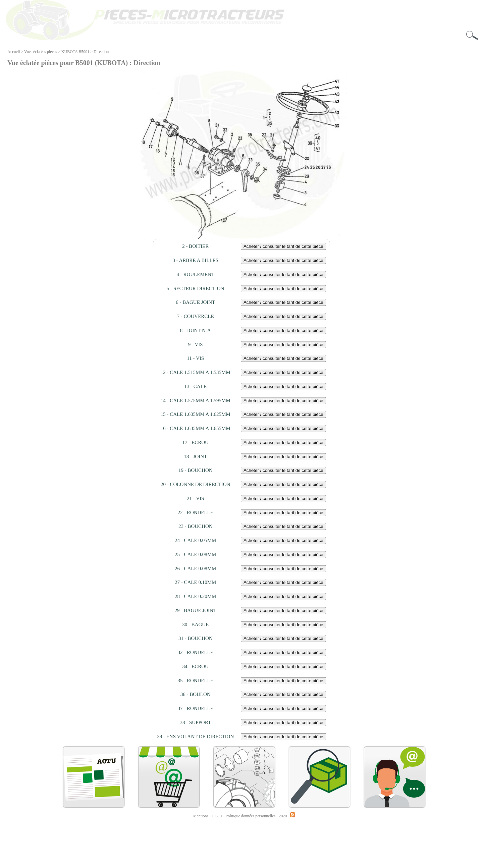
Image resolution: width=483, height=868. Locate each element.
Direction (101, 52)
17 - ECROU (196, 442)
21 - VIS (195, 498)
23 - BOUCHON (196, 526)
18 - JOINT (195, 456)
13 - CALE (195, 386)
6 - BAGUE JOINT (195, 302)
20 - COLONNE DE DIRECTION (195, 484)
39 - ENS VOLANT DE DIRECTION (195, 737)
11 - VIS (195, 358)
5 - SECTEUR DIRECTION (195, 288)
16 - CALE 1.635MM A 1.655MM (196, 428)
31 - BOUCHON (196, 638)
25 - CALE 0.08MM (195, 554)
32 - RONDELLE (195, 652)
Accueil (14, 52)
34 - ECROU (196, 666)
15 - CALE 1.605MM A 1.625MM (196, 414)
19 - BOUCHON (196, 470)
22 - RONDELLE (195, 512)
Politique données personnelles (251, 816)
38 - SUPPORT (195, 722)
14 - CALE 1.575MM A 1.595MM (196, 400)
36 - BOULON (196, 694)
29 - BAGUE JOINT (195, 610)
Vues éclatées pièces (41, 52)
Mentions (201, 816)
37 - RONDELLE (195, 708)
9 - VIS (196, 344)
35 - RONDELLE (195, 681)
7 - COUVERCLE (196, 316)
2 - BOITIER (195, 246)
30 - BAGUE (195, 625)
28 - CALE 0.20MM (195, 596)
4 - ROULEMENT (195, 274)
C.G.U (217, 816)
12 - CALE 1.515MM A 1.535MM (196, 372)
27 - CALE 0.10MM (195, 582)
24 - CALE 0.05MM (195, 540)
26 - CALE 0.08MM (195, 568)
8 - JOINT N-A (196, 330)
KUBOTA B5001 (75, 52)
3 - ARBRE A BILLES (195, 260)
